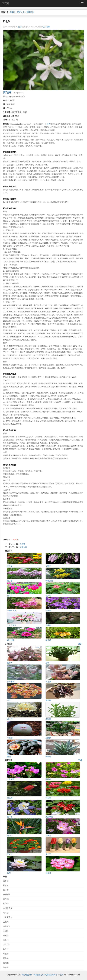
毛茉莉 (6, 958)
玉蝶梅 (6, 922)
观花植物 (30, 12)
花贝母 (6, 931)
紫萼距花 (7, 945)
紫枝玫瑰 (7, 926)
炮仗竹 (6, 949)
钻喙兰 (6, 885)
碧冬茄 (6, 913)
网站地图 (25, 975)
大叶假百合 (8, 917)
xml (31, 975)
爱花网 (6, 3)
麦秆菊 (6, 881)
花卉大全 (21, 12)
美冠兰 (6, 963)
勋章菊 (22, 544)
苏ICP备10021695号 (49, 975)
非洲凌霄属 (8, 908)
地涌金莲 (23, 547)
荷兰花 (6, 899)
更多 (80, 644)
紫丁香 (6, 890)
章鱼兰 (6, 940)
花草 (20, 27)
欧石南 (6, 954)
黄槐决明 (7, 894)
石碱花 (15, 539)
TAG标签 (36, 975)
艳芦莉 (6, 904)
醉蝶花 (6, 935)
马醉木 (6, 967)
